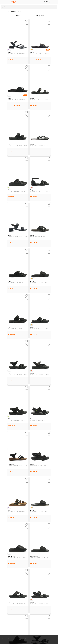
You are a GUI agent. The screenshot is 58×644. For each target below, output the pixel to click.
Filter (18, 16)
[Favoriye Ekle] (27, 21)
